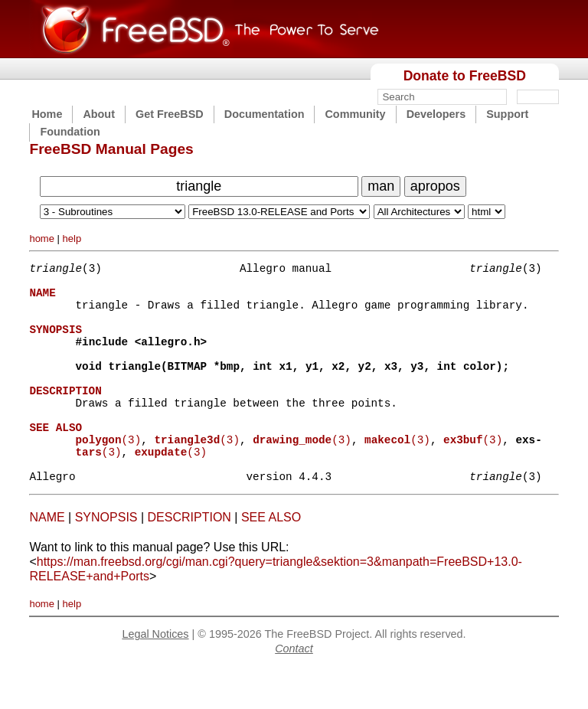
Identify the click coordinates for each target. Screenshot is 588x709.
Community (355, 114)
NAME (47, 559)
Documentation (265, 114)
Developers (436, 114)
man (381, 186)
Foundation (70, 132)
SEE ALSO (271, 559)
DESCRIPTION (189, 559)
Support (507, 114)
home (42, 239)
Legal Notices (155, 675)
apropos (435, 186)
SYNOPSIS (106, 559)
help (72, 239)
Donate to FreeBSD (465, 76)
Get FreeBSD (170, 114)
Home (47, 114)
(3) (108, 474)
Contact (294, 690)
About (99, 114)
